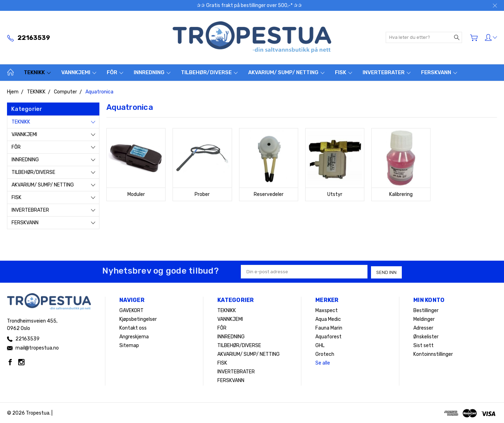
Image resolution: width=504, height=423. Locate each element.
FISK (344, 72)
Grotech (325, 354)
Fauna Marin (329, 327)
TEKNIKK (37, 72)
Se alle (323, 362)
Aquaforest (328, 336)
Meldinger (424, 319)
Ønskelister (426, 336)
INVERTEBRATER (387, 72)
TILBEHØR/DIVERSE (209, 72)
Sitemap (129, 345)
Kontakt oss (133, 327)
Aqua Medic (328, 319)
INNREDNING (152, 72)
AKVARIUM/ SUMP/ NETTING (286, 72)
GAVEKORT (131, 310)
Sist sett (423, 345)
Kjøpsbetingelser (138, 319)
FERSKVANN (439, 72)
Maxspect (327, 310)
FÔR (115, 72)
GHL (320, 345)
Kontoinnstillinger (433, 354)
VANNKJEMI (79, 72)
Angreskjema (134, 336)
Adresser (423, 327)
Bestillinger (426, 310)
